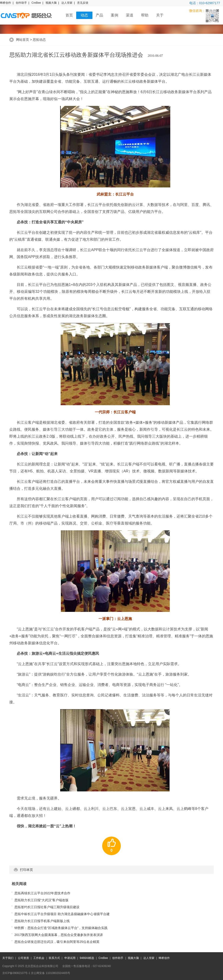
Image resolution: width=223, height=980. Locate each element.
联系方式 (54, 958)
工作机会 (39, 958)
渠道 (130, 15)
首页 (69, 15)
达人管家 (67, 3)
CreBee (36, 3)
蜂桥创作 (6, 3)
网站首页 (23, 40)
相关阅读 (19, 884)
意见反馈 (83, 3)
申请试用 (70, 958)
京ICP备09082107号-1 (16, 973)
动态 (84, 15)
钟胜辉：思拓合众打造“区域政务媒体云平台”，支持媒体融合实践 (61, 928)
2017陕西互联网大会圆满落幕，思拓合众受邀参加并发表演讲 (59, 935)
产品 (99, 15)
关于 (160, 15)
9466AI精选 (87, 958)
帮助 (145, 15)
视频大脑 (51, 3)
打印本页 (23, 870)
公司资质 (23, 958)
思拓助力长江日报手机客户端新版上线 (42, 921)
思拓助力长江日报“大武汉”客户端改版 (41, 900)
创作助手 (21, 3)
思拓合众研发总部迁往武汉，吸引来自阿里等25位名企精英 (57, 942)
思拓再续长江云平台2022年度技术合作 (42, 893)
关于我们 (8, 958)
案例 (115, 15)
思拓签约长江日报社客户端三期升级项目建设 (47, 907)
